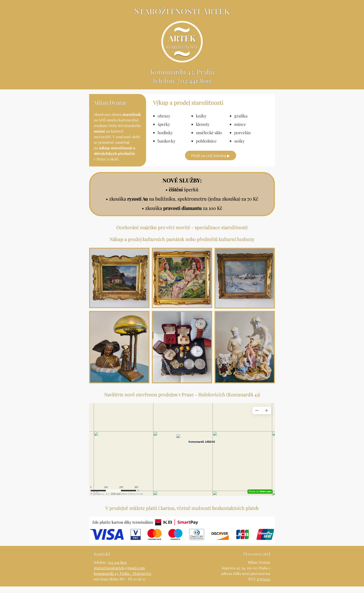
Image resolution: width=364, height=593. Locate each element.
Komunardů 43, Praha (182, 77)
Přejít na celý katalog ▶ (210, 162)
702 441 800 (195, 87)
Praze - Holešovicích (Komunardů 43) (221, 401)
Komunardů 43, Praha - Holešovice (123, 580)
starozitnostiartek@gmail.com (119, 574)
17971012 (263, 585)
